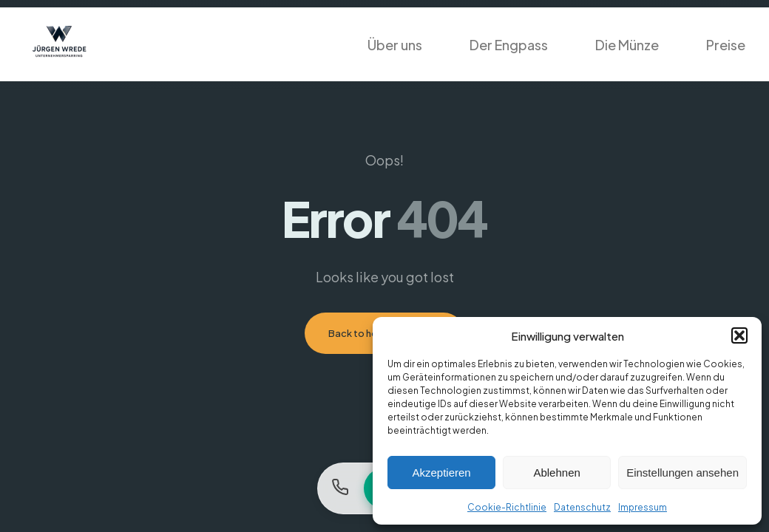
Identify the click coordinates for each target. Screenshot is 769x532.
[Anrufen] (340, 488)
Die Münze (627, 45)
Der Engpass (509, 45)
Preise (726, 45)
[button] (739, 335)
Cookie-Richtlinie (507, 507)
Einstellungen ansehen (682, 473)
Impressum (643, 507)
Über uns (395, 45)
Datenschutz (582, 507)
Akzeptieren (441, 473)
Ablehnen (556, 473)
